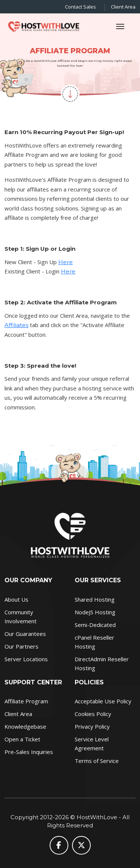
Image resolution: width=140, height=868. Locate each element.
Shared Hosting (95, 599)
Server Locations (26, 659)
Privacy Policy (92, 726)
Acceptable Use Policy (103, 701)
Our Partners (21, 646)
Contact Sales (80, 7)
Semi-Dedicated (95, 625)
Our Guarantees (25, 634)
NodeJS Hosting (95, 612)
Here (66, 262)
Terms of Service (97, 761)
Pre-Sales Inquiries (29, 752)
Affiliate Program (26, 701)
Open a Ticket (22, 739)
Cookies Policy (93, 714)
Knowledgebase (25, 726)
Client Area (123, 7)
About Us (16, 599)
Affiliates (16, 325)
